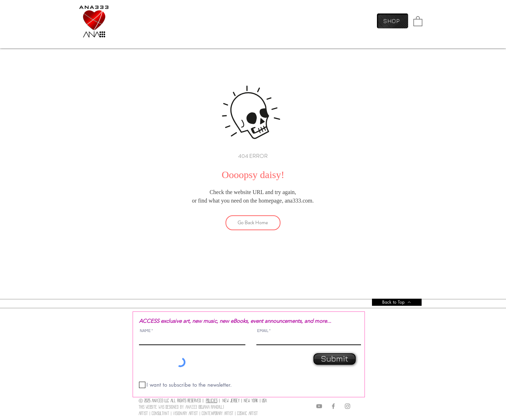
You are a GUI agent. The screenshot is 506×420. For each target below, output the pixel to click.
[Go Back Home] (253, 223)
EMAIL (263, 331)
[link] (418, 21)
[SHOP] (393, 21)
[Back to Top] (397, 302)
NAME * (146, 331)
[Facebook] (333, 406)
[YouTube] (319, 406)
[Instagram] (347, 406)
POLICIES (212, 400)
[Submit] (335, 359)
